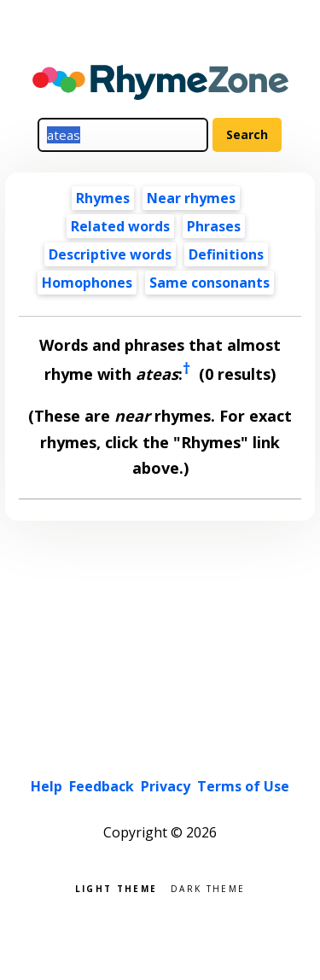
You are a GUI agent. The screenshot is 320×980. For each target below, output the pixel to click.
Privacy (166, 786)
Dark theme (208, 887)
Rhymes (103, 198)
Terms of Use (243, 786)
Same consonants (209, 283)
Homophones (87, 283)
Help (47, 786)
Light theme (116, 887)
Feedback (102, 786)
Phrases (214, 226)
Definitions (226, 254)
